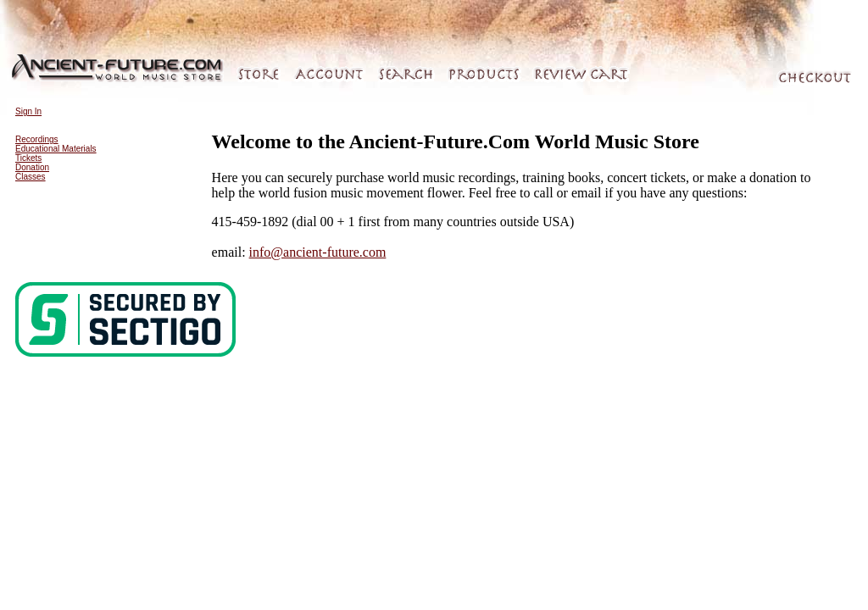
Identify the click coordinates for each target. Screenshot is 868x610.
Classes (31, 177)
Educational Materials (56, 149)
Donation (32, 167)
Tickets (28, 158)
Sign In (28, 111)
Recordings (37, 139)
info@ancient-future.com (318, 252)
